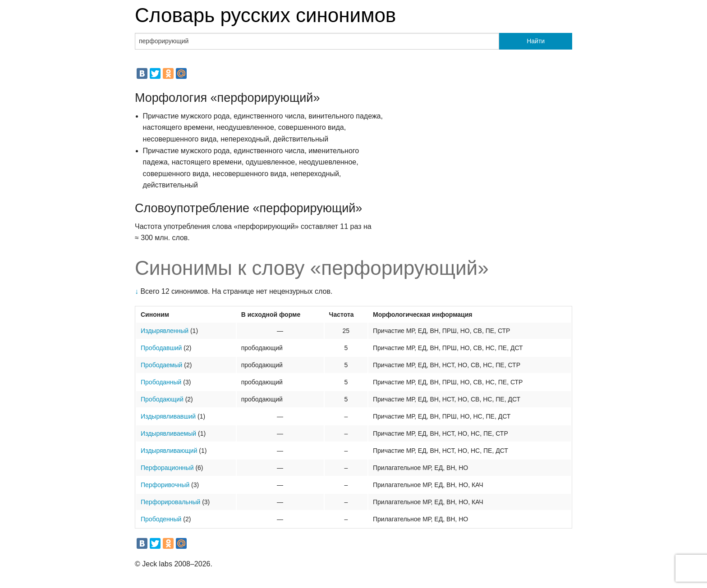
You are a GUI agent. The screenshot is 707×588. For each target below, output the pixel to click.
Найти (536, 41)
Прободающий (162, 399)
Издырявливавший (168, 416)
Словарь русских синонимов (265, 15)
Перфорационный (167, 468)
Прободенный (161, 519)
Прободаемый (161, 365)
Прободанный (161, 382)
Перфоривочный (165, 485)
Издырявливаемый (168, 433)
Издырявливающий (169, 451)
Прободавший (161, 348)
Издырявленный (165, 331)
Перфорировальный (170, 502)
